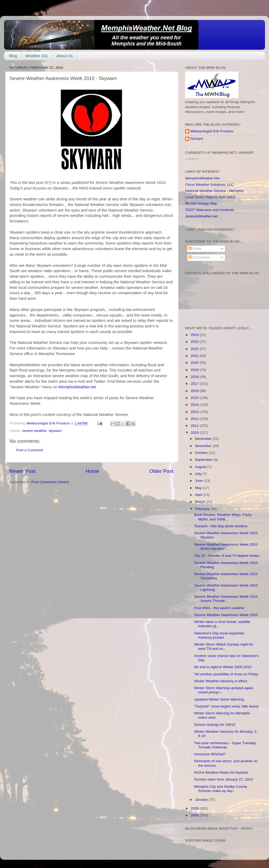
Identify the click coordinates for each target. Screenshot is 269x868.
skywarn (55, 431)
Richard (197, 139)
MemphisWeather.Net (202, 178)
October (202, 453)
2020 (195, 363)
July (199, 474)
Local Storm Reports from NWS (210, 197)
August (201, 467)
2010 (195, 433)
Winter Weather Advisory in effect (221, 681)
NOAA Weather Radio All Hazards (221, 772)
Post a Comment (30, 450)
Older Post (161, 471)
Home (92, 471)
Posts (195, 249)
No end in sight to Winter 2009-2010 (223, 667)
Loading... (193, 159)
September (204, 460)
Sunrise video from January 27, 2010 (224, 779)
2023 (195, 342)
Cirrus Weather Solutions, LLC (209, 185)
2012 (195, 419)
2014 (195, 405)
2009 (195, 808)
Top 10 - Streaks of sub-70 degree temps (227, 556)
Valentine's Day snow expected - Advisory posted (220, 635)
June (199, 481)
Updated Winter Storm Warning (219, 699)
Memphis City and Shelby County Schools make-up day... (221, 789)
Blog (13, 56)
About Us (64, 56)
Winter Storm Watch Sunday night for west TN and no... (224, 646)
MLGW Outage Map (201, 203)
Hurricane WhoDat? (210, 754)
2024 (195, 335)
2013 (195, 412)
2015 (195, 398)
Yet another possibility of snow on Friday (226, 674)
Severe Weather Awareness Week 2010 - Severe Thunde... (226, 599)
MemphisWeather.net (77, 387)
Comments (199, 257)
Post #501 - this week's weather (219, 608)
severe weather (34, 431)
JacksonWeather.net (201, 216)
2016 (195, 391)
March (200, 502)
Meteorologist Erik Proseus (212, 131)
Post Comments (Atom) (50, 482)
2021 (195, 356)
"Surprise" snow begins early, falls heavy (226, 706)
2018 (195, 377)
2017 (195, 384)
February (203, 509)
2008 (195, 815)
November (204, 446)
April (199, 495)
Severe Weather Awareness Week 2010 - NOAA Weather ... (226, 547)
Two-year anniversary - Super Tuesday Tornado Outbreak (225, 745)
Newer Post (22, 471)
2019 (195, 370)
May (199, 488)
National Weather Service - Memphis (214, 191)
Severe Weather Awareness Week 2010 (226, 615)
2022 (195, 349)
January (202, 800)
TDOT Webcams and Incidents (210, 210)
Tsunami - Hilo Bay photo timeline (221, 526)
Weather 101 (37, 56)
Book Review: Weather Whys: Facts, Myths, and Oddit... (223, 517)
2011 (195, 426)
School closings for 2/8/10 (215, 725)
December (204, 439)
